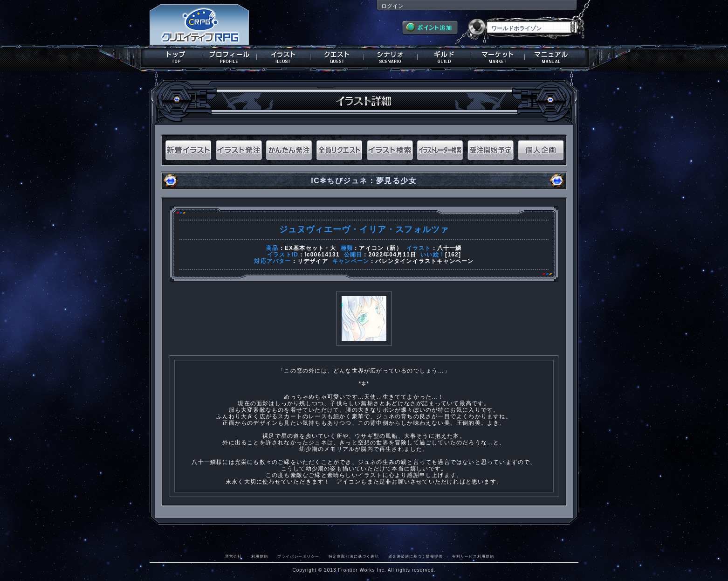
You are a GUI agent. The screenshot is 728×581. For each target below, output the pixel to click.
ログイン (392, 6)
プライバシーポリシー (298, 556)
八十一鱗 (450, 248)
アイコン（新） (380, 248)
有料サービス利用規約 (473, 556)
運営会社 (234, 556)
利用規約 (260, 556)
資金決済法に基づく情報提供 (416, 556)
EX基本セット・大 (311, 248)
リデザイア (313, 261)
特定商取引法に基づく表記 (354, 556)
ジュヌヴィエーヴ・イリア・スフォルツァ (364, 229)
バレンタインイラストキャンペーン (424, 261)
